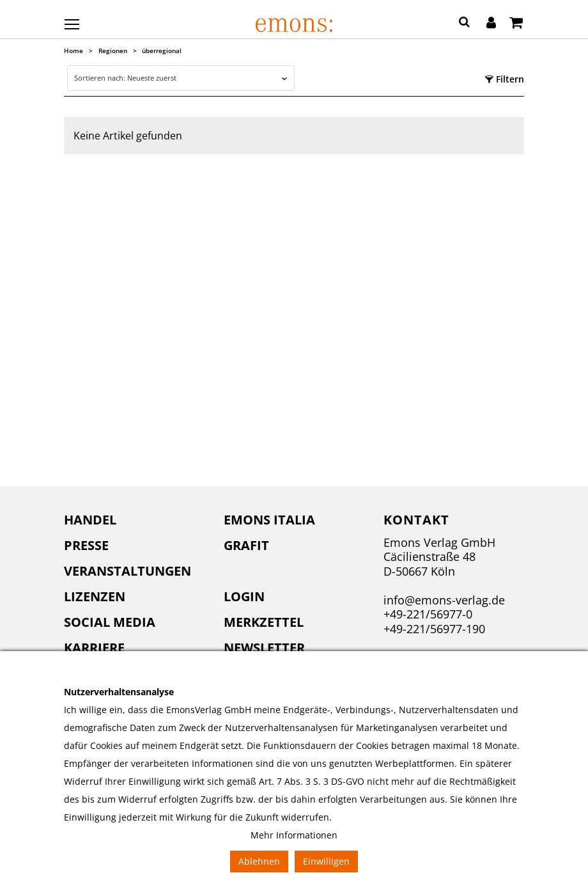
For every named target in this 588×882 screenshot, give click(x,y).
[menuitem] (134, 520)
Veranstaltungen (128, 571)
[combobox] (181, 78)
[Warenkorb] (516, 24)
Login (244, 596)
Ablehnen (259, 861)
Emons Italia (269, 520)
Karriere (94, 648)
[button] (464, 24)
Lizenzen (95, 596)
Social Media (110, 622)
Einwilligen (326, 861)
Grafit (246, 545)
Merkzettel (264, 622)
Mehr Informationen (294, 835)
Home (73, 51)
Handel (90, 520)
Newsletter (264, 648)
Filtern (505, 79)
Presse (86, 545)
